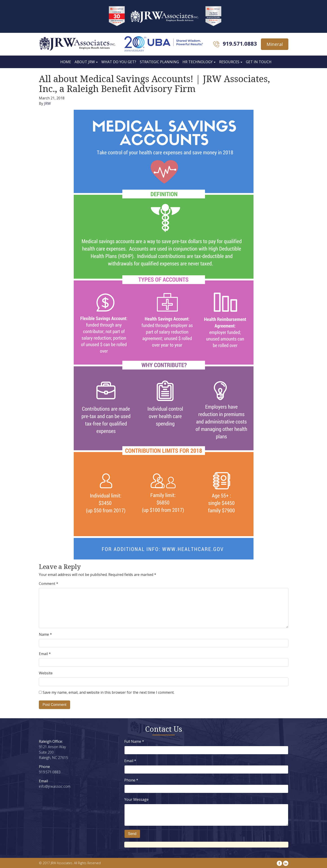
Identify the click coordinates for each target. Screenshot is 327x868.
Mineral (275, 44)
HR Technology (198, 62)
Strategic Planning (159, 62)
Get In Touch (259, 62)
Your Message (136, 799)
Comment (49, 584)
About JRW (85, 62)
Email (45, 654)
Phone (131, 780)
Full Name (134, 741)
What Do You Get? (119, 62)
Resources (229, 62)
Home (66, 62)
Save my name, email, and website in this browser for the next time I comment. (109, 692)
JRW (47, 103)
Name (45, 634)
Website (46, 673)
